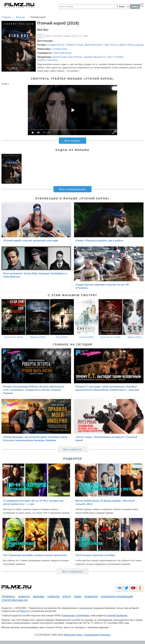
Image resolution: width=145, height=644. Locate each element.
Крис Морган (75, 57)
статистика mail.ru (15, 600)
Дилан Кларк (60, 57)
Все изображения (72, 189)
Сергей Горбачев (117, 615)
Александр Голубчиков (75, 615)
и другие (139, 45)
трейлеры (8, 597)
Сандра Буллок (56, 45)
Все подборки (72, 572)
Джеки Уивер (126, 45)
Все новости (73, 449)
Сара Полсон (111, 45)
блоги (67, 597)
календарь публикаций (117, 597)
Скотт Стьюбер (115, 57)
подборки (91, 597)
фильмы (39, 597)
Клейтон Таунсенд (47, 60)
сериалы (53, 597)
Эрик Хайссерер (62, 53)
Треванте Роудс (75, 45)
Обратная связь (73, 635)
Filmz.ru (24, 611)
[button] (140, 319)
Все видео (72, 141)
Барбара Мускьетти (94, 57)
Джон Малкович (93, 45)
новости (24, 597)
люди (78, 597)
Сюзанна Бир (59, 49)
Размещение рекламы (98, 635)
